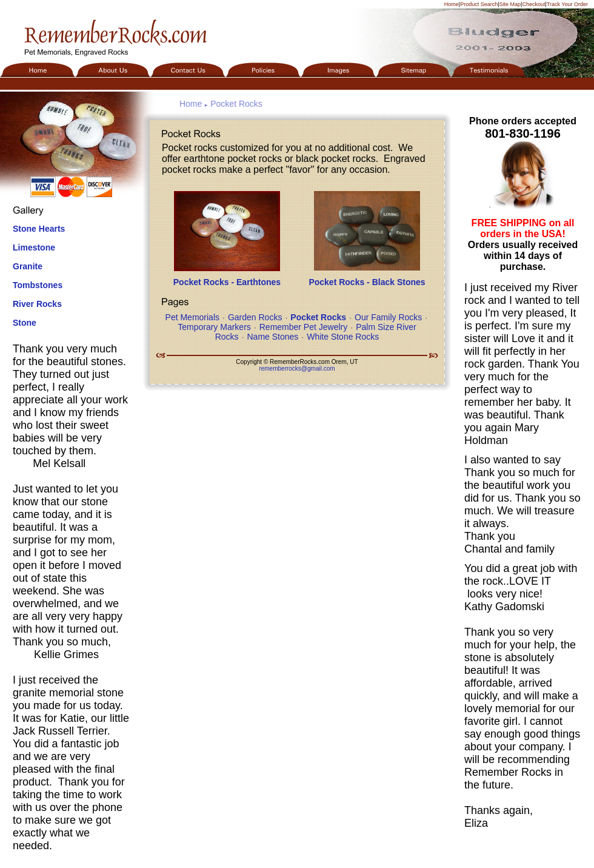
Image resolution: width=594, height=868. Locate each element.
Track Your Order (567, 4)
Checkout (533, 4)
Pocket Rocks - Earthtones (227, 282)
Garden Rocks (255, 317)
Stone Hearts (39, 229)
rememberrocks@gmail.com (297, 368)
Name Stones (272, 337)
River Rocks (37, 304)
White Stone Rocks (343, 337)
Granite (28, 266)
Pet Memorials (192, 317)
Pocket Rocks (236, 104)
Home (452, 4)
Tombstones (38, 285)
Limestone (34, 247)
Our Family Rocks (388, 317)
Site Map (510, 4)
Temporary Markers (214, 327)
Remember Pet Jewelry (304, 327)
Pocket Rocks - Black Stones (367, 282)
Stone (25, 323)
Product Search (479, 4)
